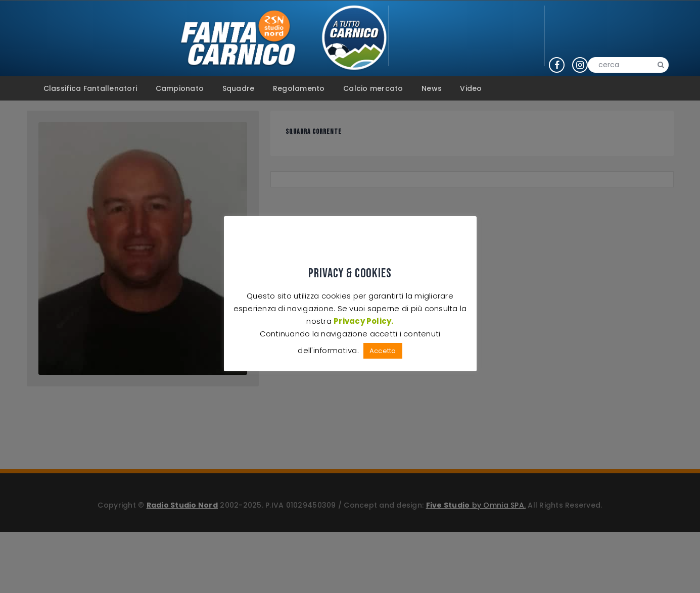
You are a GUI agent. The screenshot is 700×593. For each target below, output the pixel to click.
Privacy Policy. (364, 321)
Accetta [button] (383, 351)
